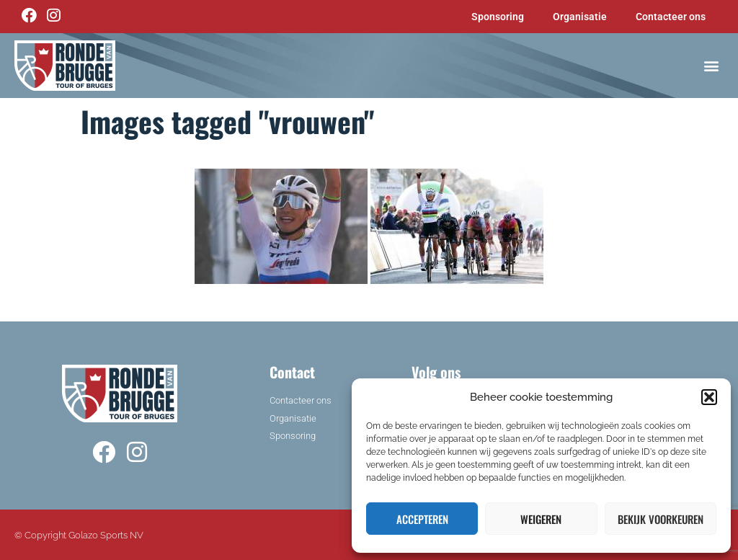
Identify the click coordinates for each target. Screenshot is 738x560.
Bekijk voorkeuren (661, 519)
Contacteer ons (671, 17)
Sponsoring (498, 17)
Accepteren (422, 519)
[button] (709, 397)
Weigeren (541, 519)
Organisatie (580, 17)
